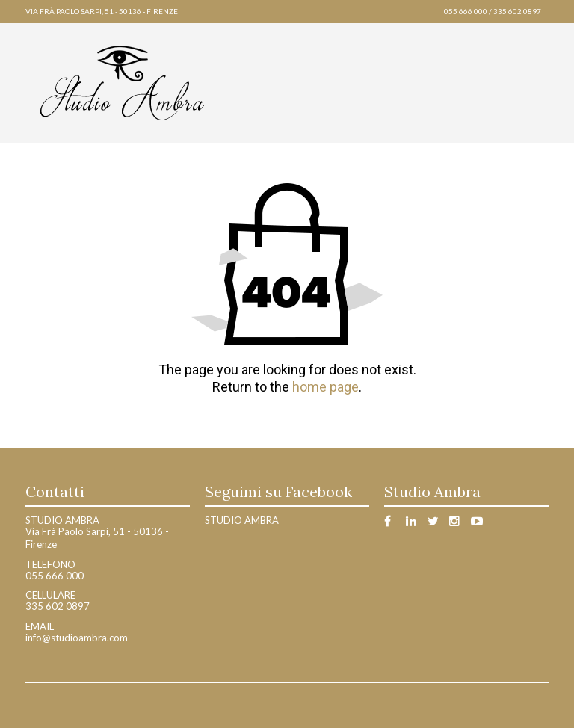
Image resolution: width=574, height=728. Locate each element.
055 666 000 (466, 11)
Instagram (459, 524)
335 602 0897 (517, 11)
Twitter (437, 524)
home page (325, 387)
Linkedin (415, 524)
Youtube (480, 524)
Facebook (394, 524)
